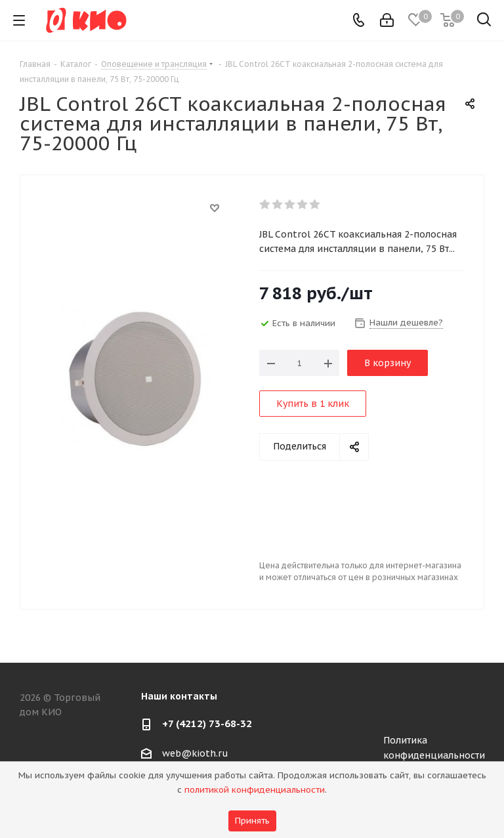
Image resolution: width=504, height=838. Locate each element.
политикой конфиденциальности (255, 790)
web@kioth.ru (195, 753)
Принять (252, 821)
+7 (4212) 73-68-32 (207, 723)
